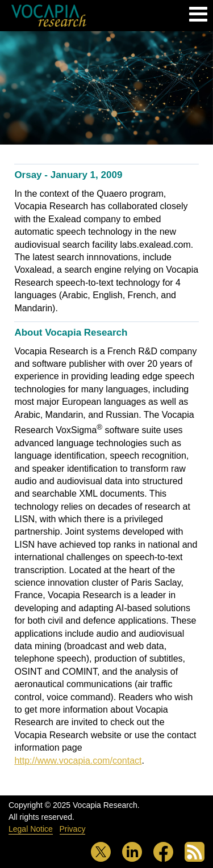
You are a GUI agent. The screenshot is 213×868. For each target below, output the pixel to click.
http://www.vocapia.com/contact (78, 761)
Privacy (73, 829)
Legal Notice (31, 829)
